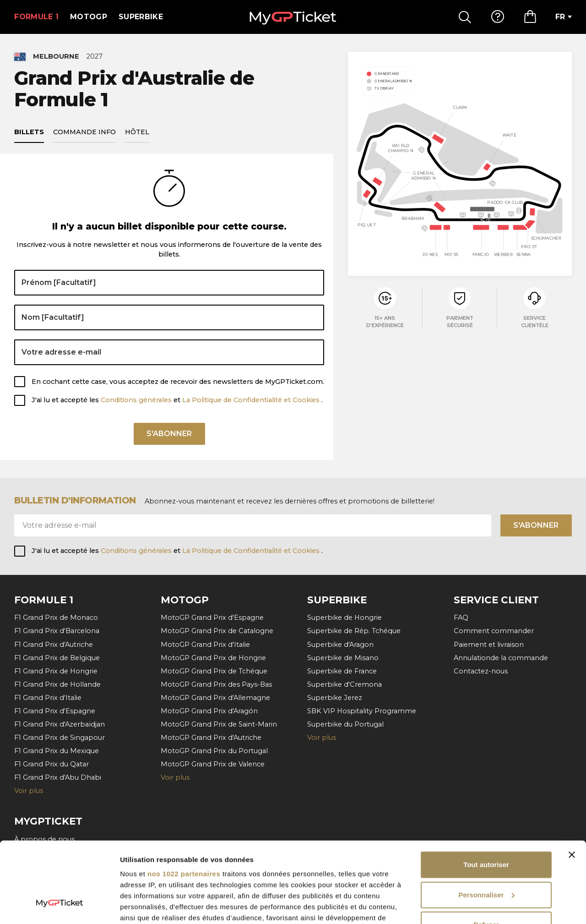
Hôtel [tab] (137, 132)
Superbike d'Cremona (345, 684)
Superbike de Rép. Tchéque (354, 631)
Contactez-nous (481, 671)
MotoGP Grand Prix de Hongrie (213, 658)
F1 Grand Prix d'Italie (48, 698)
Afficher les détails (151, 906)
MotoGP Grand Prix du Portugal (214, 751)
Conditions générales (137, 400)
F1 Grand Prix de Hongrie (56, 671)
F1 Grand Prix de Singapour (60, 738)
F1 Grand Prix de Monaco (56, 618)
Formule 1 (36, 17)
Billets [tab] (29, 132)
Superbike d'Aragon (340, 645)
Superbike (141, 17)
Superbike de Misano (343, 658)
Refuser (486, 856)
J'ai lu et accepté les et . (177, 400)
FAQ (461, 618)
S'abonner (169, 434)
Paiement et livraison (489, 645)
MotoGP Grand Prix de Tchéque (214, 671)
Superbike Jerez (335, 698)
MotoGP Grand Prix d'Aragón (209, 711)
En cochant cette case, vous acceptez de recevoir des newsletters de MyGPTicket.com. (178, 382)
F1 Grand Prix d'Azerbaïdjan (60, 724)
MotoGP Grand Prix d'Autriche (211, 738)
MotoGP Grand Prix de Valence (213, 764)
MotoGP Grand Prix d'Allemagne (215, 698)
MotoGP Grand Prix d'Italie (205, 645)
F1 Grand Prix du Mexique (57, 751)
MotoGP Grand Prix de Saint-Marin (219, 724)
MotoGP (89, 17)
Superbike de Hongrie (345, 618)
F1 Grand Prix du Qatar (52, 764)
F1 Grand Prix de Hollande (57, 684)
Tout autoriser (486, 796)
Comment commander (494, 631)
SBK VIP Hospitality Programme (362, 711)
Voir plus (322, 738)
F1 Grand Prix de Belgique (57, 658)
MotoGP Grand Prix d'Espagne (212, 618)
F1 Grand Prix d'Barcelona (57, 631)
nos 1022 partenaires (184, 805)
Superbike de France (342, 671)
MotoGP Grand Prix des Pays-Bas (216, 684)
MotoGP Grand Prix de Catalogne (217, 631)
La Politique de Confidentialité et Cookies (252, 400)
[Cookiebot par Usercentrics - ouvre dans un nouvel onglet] (59, 906)
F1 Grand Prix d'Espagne (55, 711)
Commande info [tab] (84, 132)
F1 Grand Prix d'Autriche (54, 645)
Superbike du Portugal (345, 724)
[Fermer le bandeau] (572, 786)
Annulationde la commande (501, 658)
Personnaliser (486, 826)
